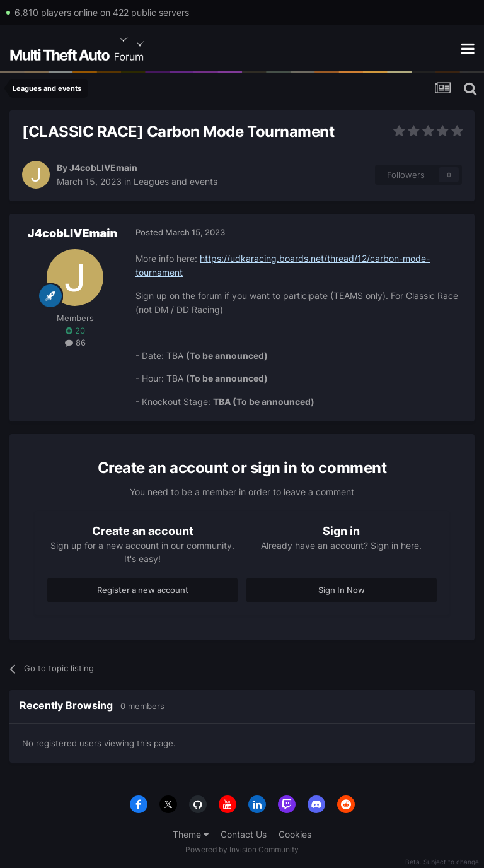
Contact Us (244, 834)
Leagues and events (176, 181)
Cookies (295, 834)
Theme (191, 834)
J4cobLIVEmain (103, 167)
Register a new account (143, 590)
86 (75, 343)
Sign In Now (342, 590)
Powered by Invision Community (242, 849)
